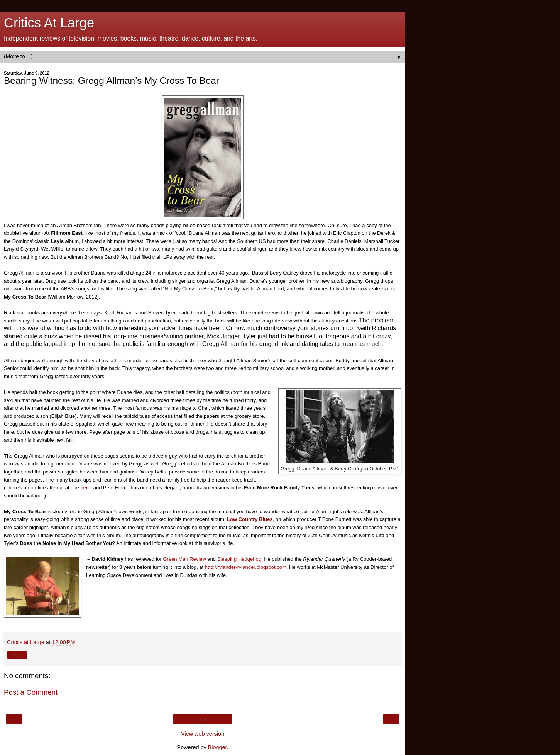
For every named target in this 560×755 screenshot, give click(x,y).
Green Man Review (184, 559)
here (86, 488)
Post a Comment (31, 692)
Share (17, 655)
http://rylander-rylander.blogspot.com (246, 567)
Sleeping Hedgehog (239, 559)
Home (203, 719)
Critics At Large (49, 23)
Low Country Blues (250, 519)
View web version (203, 734)
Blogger (217, 747)
